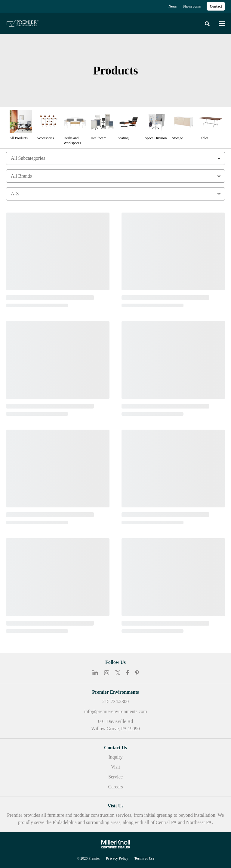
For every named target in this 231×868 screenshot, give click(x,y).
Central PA (166, 822)
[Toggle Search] (207, 24)
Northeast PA (199, 822)
